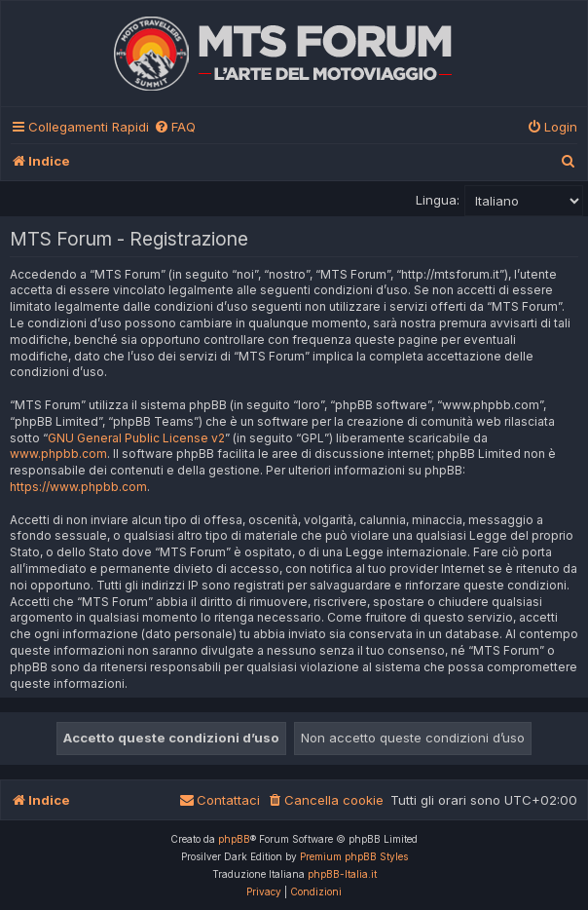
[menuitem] (175, 127)
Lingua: (438, 200)
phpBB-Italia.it (342, 874)
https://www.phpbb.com (78, 487)
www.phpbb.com (58, 454)
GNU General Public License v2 (136, 438)
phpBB (234, 839)
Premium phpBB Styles (354, 856)
